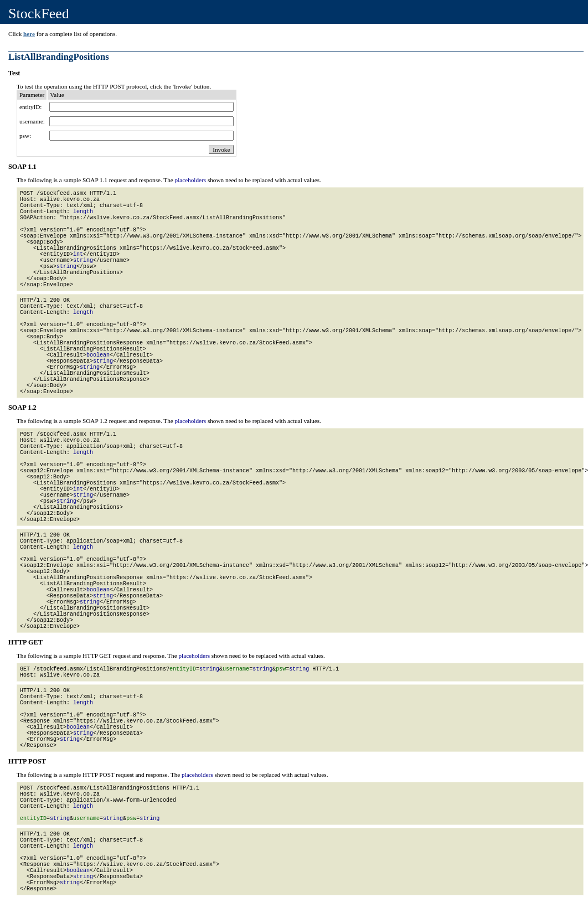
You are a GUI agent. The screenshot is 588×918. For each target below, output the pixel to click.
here (29, 34)
